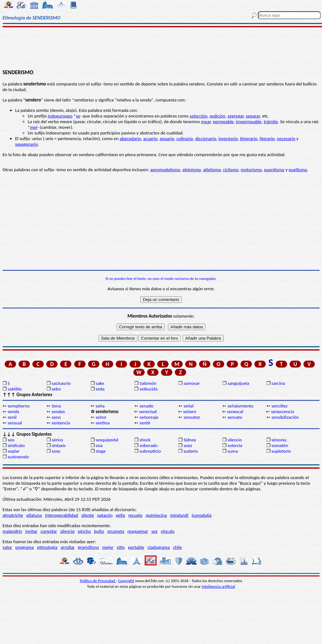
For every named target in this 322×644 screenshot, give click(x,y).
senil (12, 417)
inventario (228, 139)
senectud (148, 412)
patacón (105, 515)
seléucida (149, 389)
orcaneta (116, 531)
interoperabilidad (61, 515)
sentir (145, 423)
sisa (99, 445)
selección (198, 116)
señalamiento (240, 406)
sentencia (61, 423)
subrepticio (150, 451)
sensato (235, 417)
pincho (84, 531)
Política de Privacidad (98, 581)
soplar (14, 451)
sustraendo (18, 457)
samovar (192, 383)
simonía (279, 440)
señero (190, 412)
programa (25, 547)
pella (120, 515)
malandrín (12, 531)
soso (56, 451)
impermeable (249, 122)
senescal (235, 412)
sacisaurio (61, 383)
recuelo (136, 515)
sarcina (278, 383)
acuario (150, 139)
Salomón (148, 383)
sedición (217, 116)
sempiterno (19, 406)
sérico (57, 440)
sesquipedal (107, 440)
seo (11, 440)
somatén (280, 445)
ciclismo (231, 170)
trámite (271, 122)
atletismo (212, 170)
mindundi (179, 515)
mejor (108, 547)
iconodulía (201, 515)
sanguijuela (238, 383)
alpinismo (192, 170)
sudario (191, 451)
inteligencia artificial (219, 586)
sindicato (16, 445)
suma (233, 451)
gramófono (89, 547)
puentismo (274, 170)
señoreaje (149, 417)
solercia (235, 445)
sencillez (279, 406)
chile (178, 547)
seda (100, 389)
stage (101, 451)
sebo (56, 389)
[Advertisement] (161, 48)
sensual (15, 423)
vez (154, 531)
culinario (185, 139)
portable (136, 547)
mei (33, 127)
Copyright (126, 581)
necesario (286, 139)
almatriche (13, 515)
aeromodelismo (165, 170)
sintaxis (59, 445)
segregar (236, 116)
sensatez (192, 417)
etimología (47, 547)
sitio (121, 547)
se (78, 116)
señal (189, 406)
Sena (56, 406)
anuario (167, 139)
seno (56, 417)
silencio (235, 440)
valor (7, 547)
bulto (99, 531)
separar (253, 116)
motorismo (251, 170)
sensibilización (285, 417)
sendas (58, 412)
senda (13, 412)
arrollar (68, 547)
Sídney (190, 440)
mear (206, 122)
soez (188, 445)
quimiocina (156, 515)
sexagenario (27, 144)
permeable (223, 122)
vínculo (168, 531)
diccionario (206, 139)
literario (267, 139)
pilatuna (34, 515)
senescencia (283, 412)
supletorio (281, 451)
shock (145, 440)
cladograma (159, 547)
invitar (31, 531)
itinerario (249, 139)
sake (100, 383)
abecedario (130, 139)
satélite (14, 389)
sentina (103, 423)
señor (101, 417)
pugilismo (298, 170)
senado (147, 406)
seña (100, 406)
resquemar (138, 531)
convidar (49, 531)
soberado (149, 445)
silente (87, 515)
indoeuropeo (60, 116)
